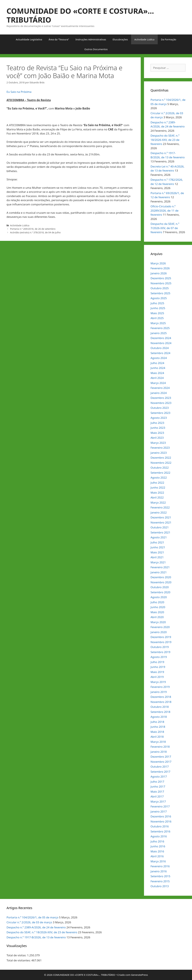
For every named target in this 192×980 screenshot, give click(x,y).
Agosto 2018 (159, 717)
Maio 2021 (157, 552)
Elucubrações (120, 39)
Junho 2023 (158, 428)
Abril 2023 (157, 438)
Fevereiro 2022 (160, 507)
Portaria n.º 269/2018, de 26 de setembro (33, 229)
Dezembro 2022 (161, 458)
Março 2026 (158, 263)
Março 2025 (158, 323)
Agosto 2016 (159, 836)
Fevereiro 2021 (160, 567)
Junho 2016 (158, 846)
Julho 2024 (157, 363)
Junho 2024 (158, 368)
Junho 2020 (158, 607)
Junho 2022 (158, 487)
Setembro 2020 (160, 592)
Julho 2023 (157, 423)
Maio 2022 (157, 493)
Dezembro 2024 (161, 338)
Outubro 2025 (160, 288)
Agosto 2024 (159, 358)
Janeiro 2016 (159, 871)
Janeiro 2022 (159, 512)
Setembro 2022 (160, 473)
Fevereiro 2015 (160, 881)
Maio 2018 (157, 732)
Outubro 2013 (160, 886)
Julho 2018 (157, 722)
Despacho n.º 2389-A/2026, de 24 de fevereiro (36, 927)
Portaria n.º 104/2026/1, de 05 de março (32, 917)
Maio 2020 (157, 612)
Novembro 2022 (161, 463)
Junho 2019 (158, 667)
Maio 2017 (157, 792)
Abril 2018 (157, 737)
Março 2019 (158, 682)
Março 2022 (158, 502)
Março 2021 (158, 562)
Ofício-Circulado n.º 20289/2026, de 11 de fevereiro (164, 210)
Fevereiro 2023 (160, 448)
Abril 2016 (157, 856)
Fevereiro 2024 (160, 388)
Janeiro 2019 (159, 692)
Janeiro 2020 (159, 632)
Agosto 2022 (159, 478)
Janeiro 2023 (159, 453)
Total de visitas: (17, 955)
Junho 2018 (158, 727)
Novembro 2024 (161, 343)
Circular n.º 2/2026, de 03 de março (29, 922)
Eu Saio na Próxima (19, 92)
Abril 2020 (157, 617)
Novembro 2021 (161, 522)
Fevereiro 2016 (160, 866)
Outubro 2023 (160, 408)
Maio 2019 (157, 672)
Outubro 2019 (160, 647)
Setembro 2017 (160, 772)
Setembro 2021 (160, 532)
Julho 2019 (157, 662)
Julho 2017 (157, 782)
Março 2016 (158, 861)
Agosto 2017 (159, 777)
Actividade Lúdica (144, 39)
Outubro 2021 (160, 527)
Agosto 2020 (159, 597)
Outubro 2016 (160, 826)
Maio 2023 (157, 433)
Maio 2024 (157, 373)
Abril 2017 (157, 796)
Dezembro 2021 (161, 517)
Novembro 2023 (161, 403)
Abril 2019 (157, 677)
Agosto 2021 (159, 537)
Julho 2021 (157, 542)
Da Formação (169, 39)
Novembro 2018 (161, 702)
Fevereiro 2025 (160, 328)
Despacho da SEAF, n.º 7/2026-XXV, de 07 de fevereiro (165, 228)
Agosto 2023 (159, 418)
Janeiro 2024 (159, 393)
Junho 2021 (158, 547)
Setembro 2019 (160, 652)
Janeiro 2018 (159, 752)
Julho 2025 (157, 303)
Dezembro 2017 (161, 757)
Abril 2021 (157, 557)
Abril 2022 (157, 497)
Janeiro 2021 (159, 572)
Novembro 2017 (161, 762)
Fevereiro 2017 (160, 806)
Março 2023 (158, 443)
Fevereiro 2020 (160, 627)
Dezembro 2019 (161, 637)
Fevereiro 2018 (160, 747)
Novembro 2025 (161, 283)
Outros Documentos (96, 49)
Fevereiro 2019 (160, 687)
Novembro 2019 (161, 642)
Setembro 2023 (160, 413)
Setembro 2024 (160, 353)
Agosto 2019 (159, 657)
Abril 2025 (157, 318)
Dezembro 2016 (161, 816)
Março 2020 (158, 622)
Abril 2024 (157, 378)
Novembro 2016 (161, 821)
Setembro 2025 (160, 293)
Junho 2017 (158, 786)
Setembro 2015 (160, 876)
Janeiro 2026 (159, 273)
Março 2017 (158, 801)
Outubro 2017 (160, 767)
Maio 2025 (157, 313)
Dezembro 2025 (161, 278)
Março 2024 (158, 383)
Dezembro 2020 (161, 577)
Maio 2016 (157, 851)
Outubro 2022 (160, 468)
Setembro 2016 (160, 831)
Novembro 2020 (161, 582)
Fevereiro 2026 (160, 268)
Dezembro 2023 (161, 398)
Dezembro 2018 (161, 697)
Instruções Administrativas (91, 39)
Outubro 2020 (160, 587)
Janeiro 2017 (159, 811)
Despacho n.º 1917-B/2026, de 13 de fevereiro (36, 937)
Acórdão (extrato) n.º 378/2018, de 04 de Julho (35, 232)
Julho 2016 (157, 841)
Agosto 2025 (159, 298)
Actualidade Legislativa (29, 39)
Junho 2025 (158, 308)
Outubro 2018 (160, 707)
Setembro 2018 (160, 712)
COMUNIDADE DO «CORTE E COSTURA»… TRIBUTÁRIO (80, 15)
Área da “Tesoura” (59, 39)
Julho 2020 (157, 602)
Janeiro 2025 (159, 333)
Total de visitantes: (19, 960)
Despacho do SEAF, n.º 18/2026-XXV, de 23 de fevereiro (165, 140)
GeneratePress (140, 975)
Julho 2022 (157, 483)
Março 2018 (158, 742)
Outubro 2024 (160, 348)
